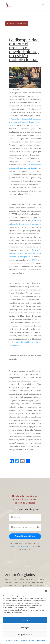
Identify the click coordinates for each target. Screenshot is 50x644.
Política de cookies (12, 640)
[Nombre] (25, 517)
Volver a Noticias (17, 23)
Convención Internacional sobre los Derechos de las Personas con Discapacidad (25, 253)
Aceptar (25, 620)
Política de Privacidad (28, 640)
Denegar (25, 627)
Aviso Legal (41, 640)
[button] (46, 591)
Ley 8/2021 (33, 260)
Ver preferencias (25, 635)
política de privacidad (20, 546)
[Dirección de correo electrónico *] (25, 527)
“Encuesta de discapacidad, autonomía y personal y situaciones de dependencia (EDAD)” (25, 122)
